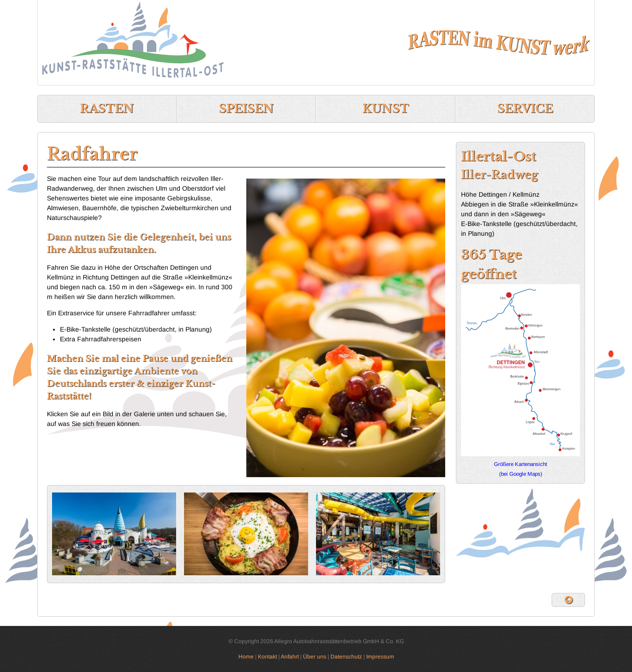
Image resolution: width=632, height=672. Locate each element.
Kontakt (267, 657)
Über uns (315, 657)
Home (246, 657)
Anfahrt (290, 657)
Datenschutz (346, 657)
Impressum (380, 657)
